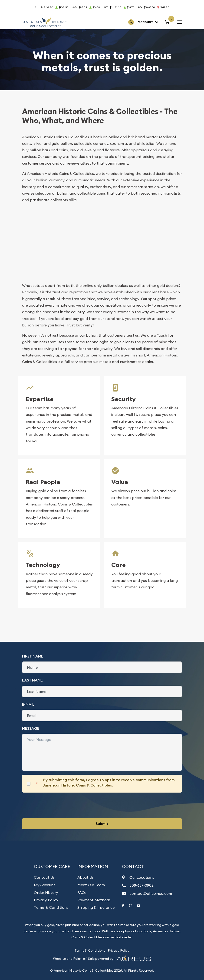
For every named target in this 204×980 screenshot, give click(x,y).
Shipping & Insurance (96, 907)
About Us (86, 877)
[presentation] (57, 805)
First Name (33, 656)
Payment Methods (94, 900)
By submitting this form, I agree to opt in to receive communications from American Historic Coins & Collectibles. (109, 782)
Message (31, 728)
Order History (46, 892)
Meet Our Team (91, 885)
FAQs (82, 892)
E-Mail (28, 704)
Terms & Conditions (51, 907)
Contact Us (44, 877)
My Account (45, 885)
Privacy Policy (46, 900)
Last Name (32, 680)
